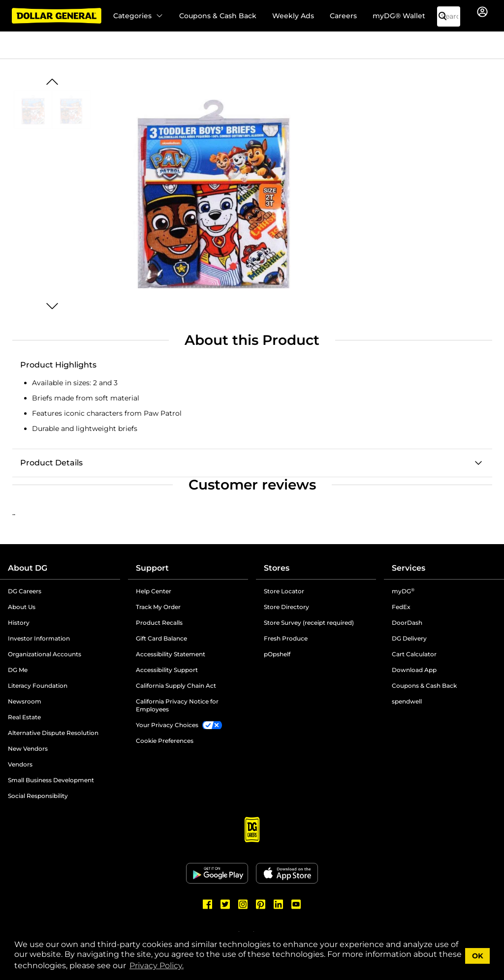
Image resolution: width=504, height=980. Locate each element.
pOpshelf (277, 654)
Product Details (51, 463)
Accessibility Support (167, 670)
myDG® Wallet (399, 16)
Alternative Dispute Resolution (53, 733)
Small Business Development (51, 780)
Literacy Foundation (38, 686)
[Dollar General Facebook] (208, 904)
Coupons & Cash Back (218, 16)
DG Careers (25, 591)
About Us (22, 607)
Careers (343, 16)
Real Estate (24, 717)
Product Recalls (159, 623)
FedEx (401, 607)
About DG (28, 568)
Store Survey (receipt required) (309, 623)
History (19, 623)
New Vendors (28, 749)
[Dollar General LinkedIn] (279, 904)
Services (409, 568)
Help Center (154, 591)
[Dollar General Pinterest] (261, 904)
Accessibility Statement (171, 654)
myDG (403, 591)
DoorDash (407, 623)
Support (152, 568)
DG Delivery (409, 638)
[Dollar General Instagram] (243, 904)
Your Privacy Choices (167, 725)
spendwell (407, 701)
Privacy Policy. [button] (157, 965)
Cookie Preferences (165, 741)
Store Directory (286, 607)
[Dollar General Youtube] (296, 904)
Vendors (20, 764)
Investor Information (39, 638)
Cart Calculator (414, 654)
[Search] (446, 16)
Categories (138, 16)
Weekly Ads (293, 16)
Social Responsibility (38, 796)
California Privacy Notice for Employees (177, 705)
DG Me (18, 670)
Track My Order (158, 607)
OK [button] (478, 956)
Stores (277, 568)
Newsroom (25, 701)
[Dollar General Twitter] (225, 904)
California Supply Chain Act (176, 686)
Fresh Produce (286, 638)
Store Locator (284, 591)
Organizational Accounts (45, 654)
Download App (414, 670)
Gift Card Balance (161, 638)
